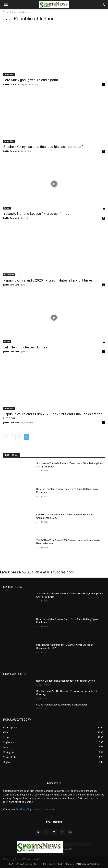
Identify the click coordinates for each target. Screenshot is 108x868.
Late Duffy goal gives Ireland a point (31, 80)
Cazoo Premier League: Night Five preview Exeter (62, 705)
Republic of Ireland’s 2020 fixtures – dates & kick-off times (48, 280)
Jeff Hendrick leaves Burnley (25, 347)
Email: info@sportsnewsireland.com (35, 809)
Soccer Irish (9, 74)
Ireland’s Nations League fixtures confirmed (36, 214)
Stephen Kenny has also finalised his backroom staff (43, 147)
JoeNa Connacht (11, 84)
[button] (6, 4)
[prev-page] (6, 437)
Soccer (7, 208)
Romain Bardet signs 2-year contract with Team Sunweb (66, 681)
